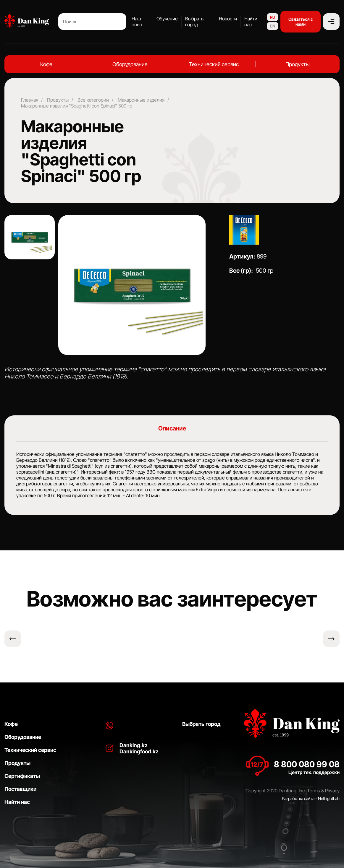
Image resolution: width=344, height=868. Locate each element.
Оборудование (130, 64)
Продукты (298, 64)
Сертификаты (22, 776)
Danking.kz (134, 745)
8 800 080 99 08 (307, 764)
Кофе (46, 64)
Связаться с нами (301, 22)
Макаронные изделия (141, 100)
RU (273, 17)
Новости (228, 19)
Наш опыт (137, 22)
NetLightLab (329, 798)
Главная (30, 100)
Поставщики (20, 789)
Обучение (167, 19)
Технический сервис (214, 64)
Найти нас (251, 22)
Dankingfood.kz (139, 751)
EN (273, 26)
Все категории (93, 100)
